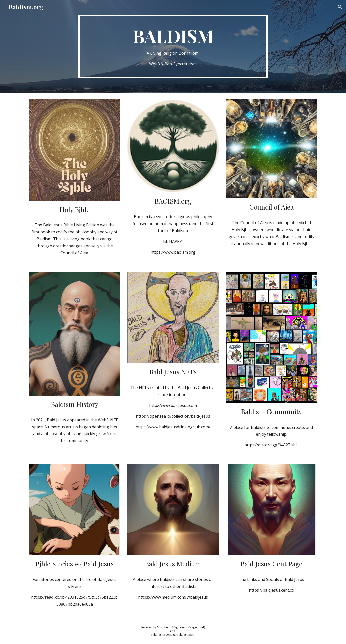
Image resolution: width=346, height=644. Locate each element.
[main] (173, 47)
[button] (340, 7)
